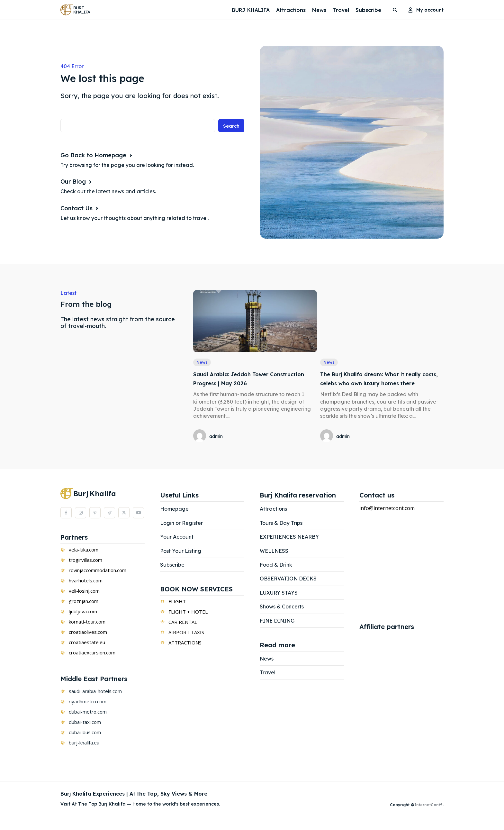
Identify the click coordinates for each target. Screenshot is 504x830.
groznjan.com (84, 611)
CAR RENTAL (183, 632)
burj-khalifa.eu (84, 752)
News (203, 363)
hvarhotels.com (86, 590)
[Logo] (77, 10)
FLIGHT (177, 611)
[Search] (230, 127)
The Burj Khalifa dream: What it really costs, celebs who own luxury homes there (381, 383)
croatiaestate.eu (87, 652)
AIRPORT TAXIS (186, 642)
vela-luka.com (84, 559)
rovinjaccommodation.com (98, 580)
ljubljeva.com (83, 621)
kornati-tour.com (87, 631)
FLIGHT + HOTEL (188, 622)
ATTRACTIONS (185, 652)
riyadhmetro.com (88, 711)
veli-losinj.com (84, 600)
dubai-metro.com (88, 721)
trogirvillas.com (85, 570)
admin (216, 437)
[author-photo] (201, 437)
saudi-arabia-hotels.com (95, 701)
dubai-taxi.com (85, 732)
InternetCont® (428, 815)
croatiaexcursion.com (92, 662)
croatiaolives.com (88, 642)
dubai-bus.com (85, 742)
